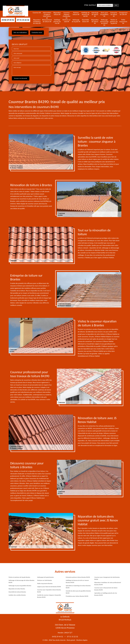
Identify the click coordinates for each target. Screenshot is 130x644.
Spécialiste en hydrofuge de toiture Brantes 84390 (78, 587)
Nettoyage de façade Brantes (46, 577)
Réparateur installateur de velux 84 (37, 22)
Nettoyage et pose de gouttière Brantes (20, 586)
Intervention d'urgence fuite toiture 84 (47, 15)
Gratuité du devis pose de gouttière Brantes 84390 (78, 592)
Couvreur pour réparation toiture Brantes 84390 (49, 591)
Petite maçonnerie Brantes (45, 584)
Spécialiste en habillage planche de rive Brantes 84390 (106, 594)
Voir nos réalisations (20, 32)
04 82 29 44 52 (8, 20)
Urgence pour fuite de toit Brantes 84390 (49, 587)
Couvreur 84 (37, 13)
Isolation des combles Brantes (17, 595)
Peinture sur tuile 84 (67, 21)
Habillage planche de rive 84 (57, 22)
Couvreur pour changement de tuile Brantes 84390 (107, 578)
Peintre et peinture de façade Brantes (19, 577)
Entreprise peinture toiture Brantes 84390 (78, 577)
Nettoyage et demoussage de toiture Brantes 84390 (21, 581)
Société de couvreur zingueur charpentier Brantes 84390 (49, 596)
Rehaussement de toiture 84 (47, 21)
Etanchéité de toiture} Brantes (17, 592)
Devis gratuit (71, 640)
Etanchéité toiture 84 (85, 21)
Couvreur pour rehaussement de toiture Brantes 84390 (106, 589)
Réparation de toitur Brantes (17, 589)
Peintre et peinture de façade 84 (114, 22)
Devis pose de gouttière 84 (104, 14)
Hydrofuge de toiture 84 (95, 14)
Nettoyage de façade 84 (76, 21)
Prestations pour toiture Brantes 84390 (77, 596)
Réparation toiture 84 (57, 14)
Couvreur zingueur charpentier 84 (67, 15)
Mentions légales (82, 640)
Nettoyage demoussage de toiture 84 (104, 22)
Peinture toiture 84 (76, 14)
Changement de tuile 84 (123, 14)
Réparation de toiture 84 (95, 22)
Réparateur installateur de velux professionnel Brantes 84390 (108, 584)
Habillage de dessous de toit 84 (85, 14)
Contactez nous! (37, 32)
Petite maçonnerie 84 (123, 22)
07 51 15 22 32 (23, 20)
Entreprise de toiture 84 (114, 14)
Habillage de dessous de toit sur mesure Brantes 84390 (77, 581)
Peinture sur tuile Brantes (45, 580)
